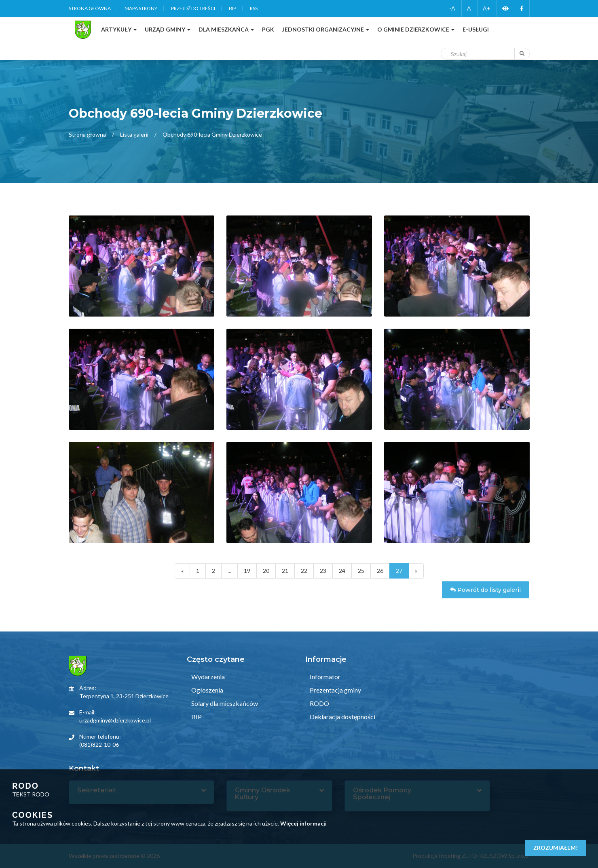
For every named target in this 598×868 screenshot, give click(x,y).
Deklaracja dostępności (342, 717)
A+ (487, 8)
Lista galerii (134, 134)
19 (247, 571)
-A (452, 8)
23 (323, 571)
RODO (319, 703)
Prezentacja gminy (335, 690)
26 (380, 571)
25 (361, 571)
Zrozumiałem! (556, 848)
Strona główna (90, 8)
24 (342, 571)
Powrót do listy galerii (485, 590)
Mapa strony (141, 8)
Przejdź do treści (193, 8)
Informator (324, 677)
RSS (254, 8)
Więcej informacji (303, 823)
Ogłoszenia (207, 690)
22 (304, 571)
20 (266, 571)
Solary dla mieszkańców (224, 703)
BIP (232, 8)
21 (285, 571)
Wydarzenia (207, 677)
